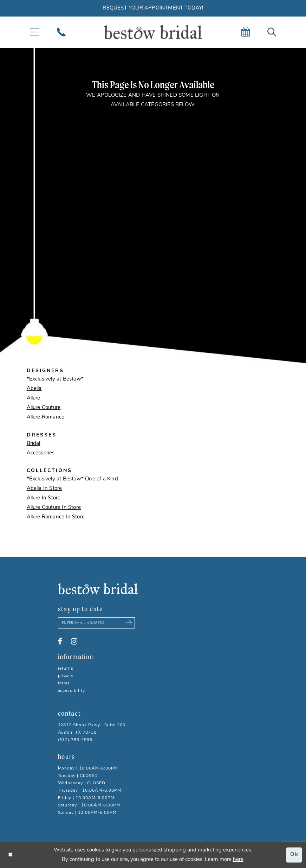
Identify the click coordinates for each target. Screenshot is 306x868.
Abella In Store (44, 489)
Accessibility (72, 691)
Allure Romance (46, 417)
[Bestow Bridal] (153, 32)
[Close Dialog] (11, 855)
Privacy (66, 676)
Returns (66, 669)
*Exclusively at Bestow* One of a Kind (72, 479)
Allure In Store (44, 498)
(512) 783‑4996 (75, 740)
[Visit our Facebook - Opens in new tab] (60, 642)
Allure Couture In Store (54, 508)
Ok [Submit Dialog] (294, 855)
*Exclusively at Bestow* (55, 379)
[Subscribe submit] (129, 623)
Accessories (41, 453)
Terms (64, 683)
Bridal (34, 444)
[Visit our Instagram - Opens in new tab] (74, 642)
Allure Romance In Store (56, 517)
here (238, 860)
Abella (34, 389)
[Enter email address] (97, 623)
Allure (34, 398)
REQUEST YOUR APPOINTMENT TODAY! (153, 8)
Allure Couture (44, 408)
